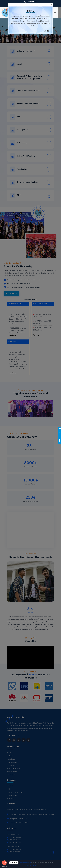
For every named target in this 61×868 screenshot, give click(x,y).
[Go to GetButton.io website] (4, 866)
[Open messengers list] (4, 863)
